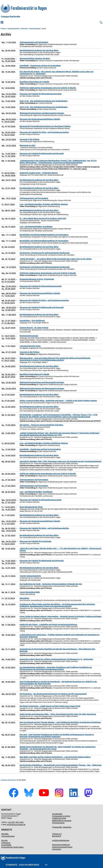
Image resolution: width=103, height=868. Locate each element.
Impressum (57, 849)
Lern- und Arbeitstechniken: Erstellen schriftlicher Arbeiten (44, 204)
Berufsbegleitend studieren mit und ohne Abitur (39, 50)
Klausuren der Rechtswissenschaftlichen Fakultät (40, 119)
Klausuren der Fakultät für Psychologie (36, 541)
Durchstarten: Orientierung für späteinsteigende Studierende (45, 253)
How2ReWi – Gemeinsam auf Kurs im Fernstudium (40, 66)
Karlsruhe (24, 29)
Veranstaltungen (35, 29)
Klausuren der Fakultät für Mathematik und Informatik (42, 154)
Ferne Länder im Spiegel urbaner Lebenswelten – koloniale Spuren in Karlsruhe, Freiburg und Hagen (61, 616)
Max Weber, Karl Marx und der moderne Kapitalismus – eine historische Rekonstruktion (55, 757)
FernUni (3, 29)
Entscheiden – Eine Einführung (32, 321)
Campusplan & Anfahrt (61, 816)
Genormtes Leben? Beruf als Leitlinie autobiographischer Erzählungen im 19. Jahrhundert (56, 659)
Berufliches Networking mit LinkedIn (34, 82)
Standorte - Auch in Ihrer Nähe (27, 865)
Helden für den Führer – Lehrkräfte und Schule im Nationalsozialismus (48, 625)
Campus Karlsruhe (11, 17)
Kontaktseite (57, 814)
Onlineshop (6, 843)
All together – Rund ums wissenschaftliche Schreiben (41, 425)
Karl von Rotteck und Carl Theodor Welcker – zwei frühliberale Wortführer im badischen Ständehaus (60, 722)
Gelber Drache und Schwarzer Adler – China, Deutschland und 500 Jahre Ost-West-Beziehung (58, 714)
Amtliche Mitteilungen (61, 840)
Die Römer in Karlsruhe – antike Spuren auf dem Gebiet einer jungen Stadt (50, 706)
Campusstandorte (14, 29)
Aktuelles (5, 834)
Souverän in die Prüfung (29, 139)
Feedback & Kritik (59, 818)
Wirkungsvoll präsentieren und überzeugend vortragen (42, 113)
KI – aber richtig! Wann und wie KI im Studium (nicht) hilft (43, 218)
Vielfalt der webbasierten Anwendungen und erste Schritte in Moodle (48, 88)
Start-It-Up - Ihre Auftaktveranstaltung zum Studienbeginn (44, 101)
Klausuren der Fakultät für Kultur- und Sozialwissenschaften (44, 132)
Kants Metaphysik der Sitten (31, 507)
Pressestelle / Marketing (62, 827)
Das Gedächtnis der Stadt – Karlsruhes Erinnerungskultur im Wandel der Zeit (51, 584)
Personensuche (58, 823)
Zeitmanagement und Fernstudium (34, 42)
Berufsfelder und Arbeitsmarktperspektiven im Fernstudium (44, 235)
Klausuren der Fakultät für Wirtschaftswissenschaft (41, 94)
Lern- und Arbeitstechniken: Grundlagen (36, 227)
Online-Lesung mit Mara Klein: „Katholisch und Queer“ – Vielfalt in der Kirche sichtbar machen (58, 401)
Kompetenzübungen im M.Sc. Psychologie (37, 279)
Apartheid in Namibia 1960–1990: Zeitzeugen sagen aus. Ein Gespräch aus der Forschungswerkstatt (61, 461)
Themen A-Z (57, 834)
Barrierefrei (57, 836)
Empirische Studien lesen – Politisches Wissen (39, 173)
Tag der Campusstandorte (30, 576)
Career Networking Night (30, 592)
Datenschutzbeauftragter (62, 847)
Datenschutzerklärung (61, 845)
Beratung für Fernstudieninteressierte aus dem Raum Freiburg (45, 126)
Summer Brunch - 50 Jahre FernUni (34, 328)
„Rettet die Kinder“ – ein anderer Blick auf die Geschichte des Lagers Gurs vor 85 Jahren (56, 259)
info (8, 825)
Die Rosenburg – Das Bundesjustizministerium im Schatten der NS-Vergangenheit (53, 694)
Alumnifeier (24, 598)
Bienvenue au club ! (28, 145)
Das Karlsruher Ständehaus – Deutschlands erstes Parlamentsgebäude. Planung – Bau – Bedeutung (61, 765)
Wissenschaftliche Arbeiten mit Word (35, 58)
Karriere (4, 840)
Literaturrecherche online (30, 346)
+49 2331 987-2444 (16, 822)
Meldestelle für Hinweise (62, 821)
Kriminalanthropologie (29, 336)
